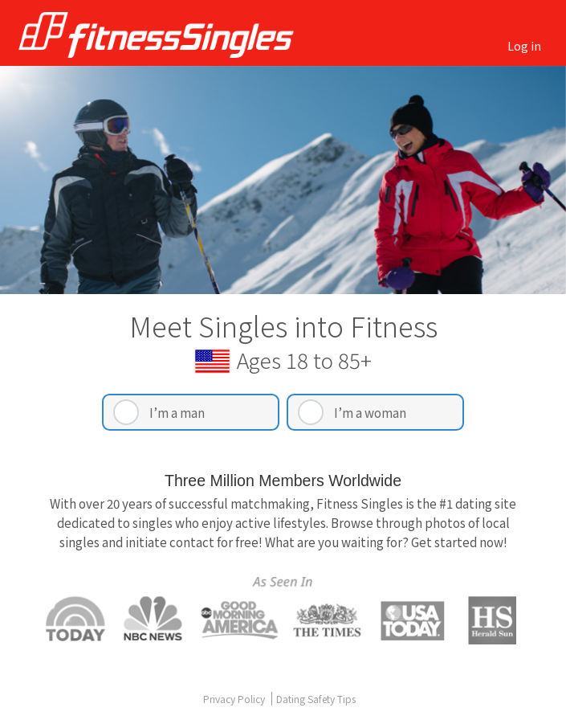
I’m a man (177, 413)
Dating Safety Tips (316, 699)
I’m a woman (370, 413)
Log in (524, 45)
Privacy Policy (235, 699)
